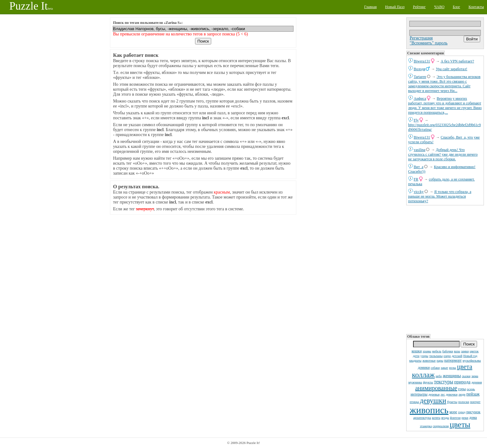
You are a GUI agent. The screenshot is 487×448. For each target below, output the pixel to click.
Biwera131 (422, 61)
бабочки (448, 351)
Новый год (470, 356)
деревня (477, 382)
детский (457, 356)
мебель (437, 351)
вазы (457, 351)
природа (462, 382)
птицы (414, 402)
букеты (452, 402)
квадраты (415, 361)
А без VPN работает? (457, 61)
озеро (447, 356)
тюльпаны (436, 356)
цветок (474, 351)
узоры (424, 356)
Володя (419, 69)
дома (473, 418)
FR (416, 179)
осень (471, 389)
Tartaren (420, 77)
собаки (435, 368)
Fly (416, 120)
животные (429, 361)
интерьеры (419, 394)
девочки (452, 394)
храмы (427, 351)
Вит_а (419, 167)
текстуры (444, 382)
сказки (466, 376)
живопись (429, 410)
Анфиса (420, 98)
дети (416, 356)
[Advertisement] (445, 269)
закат (444, 368)
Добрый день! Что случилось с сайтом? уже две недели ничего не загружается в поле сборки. (443, 154)
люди (462, 394)
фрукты (428, 382)
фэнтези (455, 418)
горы (462, 389)
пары (440, 361)
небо (439, 376)
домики (424, 368)
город (462, 412)
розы (453, 368)
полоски (464, 402)
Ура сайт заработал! (451, 69)
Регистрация (421, 38)
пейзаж (473, 394)
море (453, 412)
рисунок (473, 412)
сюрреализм (441, 426)
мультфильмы (472, 361)
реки (465, 418)
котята (436, 418)
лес (443, 394)
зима (475, 376)
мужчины (415, 382)
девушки (433, 401)
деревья (434, 394)
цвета (464, 367)
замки (465, 351)
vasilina (419, 150)
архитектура (422, 418)
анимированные (436, 388)
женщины (452, 376)
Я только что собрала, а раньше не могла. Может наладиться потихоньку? (440, 196)
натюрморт (453, 360)
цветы (460, 425)
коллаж (423, 375)
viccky (419, 192)
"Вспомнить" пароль (429, 43)
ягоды (445, 418)
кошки (417, 351)
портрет (475, 402)
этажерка (426, 426)
